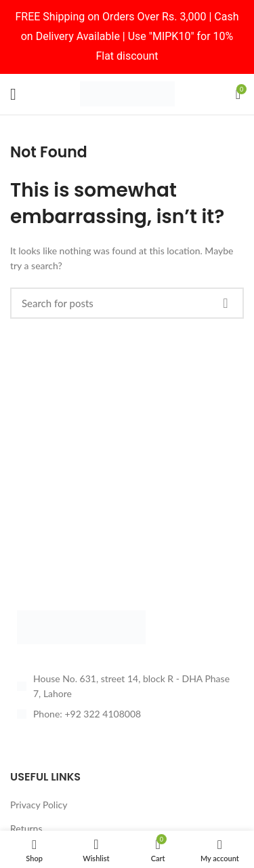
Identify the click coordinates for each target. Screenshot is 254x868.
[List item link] (127, 714)
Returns (26, 828)
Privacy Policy (39, 805)
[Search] (127, 303)
